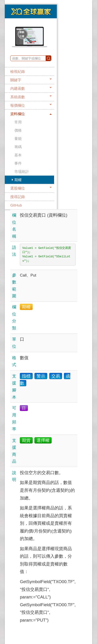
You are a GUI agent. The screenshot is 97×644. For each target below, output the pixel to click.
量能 (18, 138)
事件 (18, 163)
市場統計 (22, 171)
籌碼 (18, 147)
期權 (18, 180)
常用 (18, 122)
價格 (18, 130)
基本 (18, 155)
